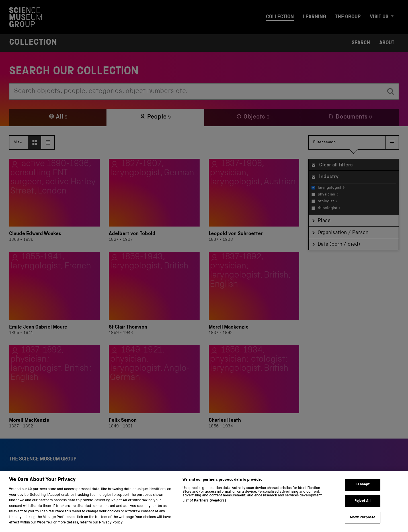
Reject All (363, 509)
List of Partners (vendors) (204, 509)
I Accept (363, 493)
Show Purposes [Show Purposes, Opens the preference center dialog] (363, 526)
